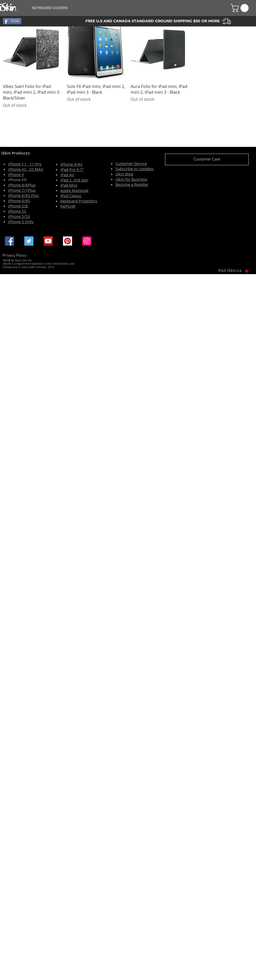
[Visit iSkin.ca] (231, 271)
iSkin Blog (124, 174)
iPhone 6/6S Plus (23, 195)
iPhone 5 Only (21, 222)
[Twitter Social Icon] (29, 241)
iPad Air (67, 175)
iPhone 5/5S (19, 216)
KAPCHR (68, 206)
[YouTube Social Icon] (48, 241)
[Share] (12, 21)
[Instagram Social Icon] (87, 241)
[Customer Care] (207, 159)
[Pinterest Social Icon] (68, 241)
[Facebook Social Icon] (10, 241)
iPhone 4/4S (71, 164)
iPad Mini (69, 185)
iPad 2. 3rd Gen (74, 180)
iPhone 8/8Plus (22, 185)
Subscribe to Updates (135, 169)
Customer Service (131, 163)
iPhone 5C (17, 211)
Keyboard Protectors (79, 201)
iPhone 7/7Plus (22, 190)
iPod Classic (71, 196)
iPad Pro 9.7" (72, 169)
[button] (125, 8)
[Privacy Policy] (16, 256)
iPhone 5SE (18, 206)
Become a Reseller (132, 184)
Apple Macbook (74, 190)
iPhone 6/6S (19, 201)
